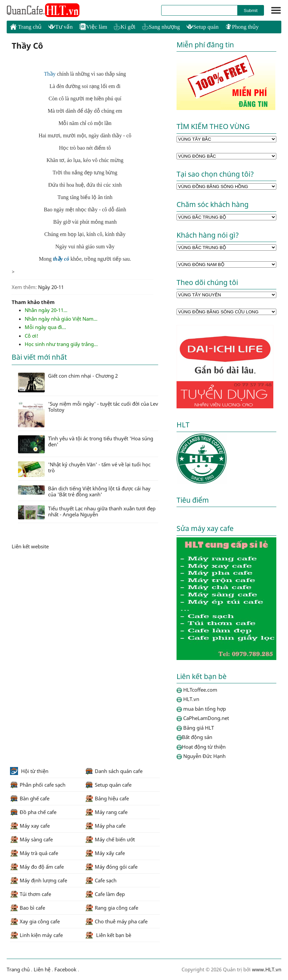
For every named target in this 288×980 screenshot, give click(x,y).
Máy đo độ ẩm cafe (37, 867)
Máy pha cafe (105, 826)
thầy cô (61, 259)
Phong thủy (242, 27)
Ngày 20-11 (51, 287)
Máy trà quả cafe (34, 853)
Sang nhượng (161, 27)
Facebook (65, 969)
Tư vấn (61, 27)
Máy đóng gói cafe (111, 867)
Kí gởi (124, 27)
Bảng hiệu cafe (107, 798)
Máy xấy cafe (105, 853)
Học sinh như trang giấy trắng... (61, 344)
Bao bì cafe (28, 908)
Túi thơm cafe (31, 894)
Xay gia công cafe (35, 921)
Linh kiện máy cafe (36, 935)
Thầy (50, 74)
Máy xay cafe (30, 826)
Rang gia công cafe (112, 908)
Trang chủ (26, 27)
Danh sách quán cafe (114, 771)
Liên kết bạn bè (108, 935)
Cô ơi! (32, 336)
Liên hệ (42, 969)
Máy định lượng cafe (39, 880)
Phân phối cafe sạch (38, 785)
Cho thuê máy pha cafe (116, 921)
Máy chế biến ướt (110, 839)
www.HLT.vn (266, 969)
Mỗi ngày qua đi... (45, 327)
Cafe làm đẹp (105, 894)
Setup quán (203, 27)
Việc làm (93, 27)
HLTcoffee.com (43, 10)
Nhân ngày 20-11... (46, 310)
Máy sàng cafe (31, 839)
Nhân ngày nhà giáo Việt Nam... (61, 319)
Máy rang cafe (106, 812)
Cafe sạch (101, 880)
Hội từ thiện (29, 771)
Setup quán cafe (108, 785)
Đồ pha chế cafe (33, 812)
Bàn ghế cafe (30, 798)
